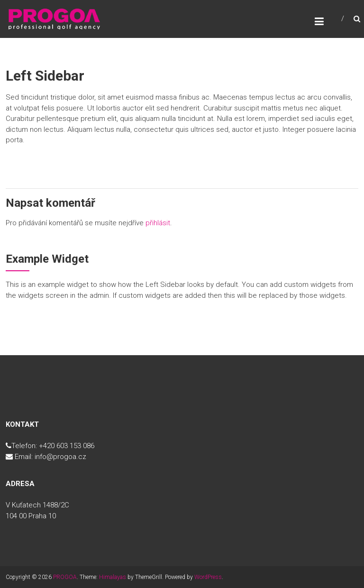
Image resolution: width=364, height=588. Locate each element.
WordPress (208, 577)
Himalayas (113, 577)
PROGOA (65, 577)
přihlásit (158, 223)
